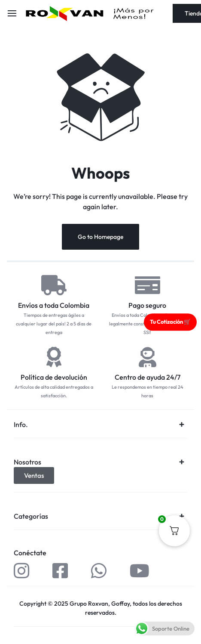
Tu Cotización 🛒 (170, 322)
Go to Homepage (100, 237)
